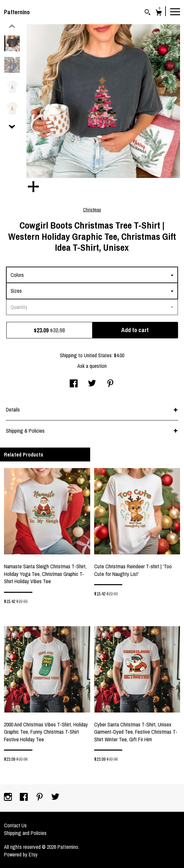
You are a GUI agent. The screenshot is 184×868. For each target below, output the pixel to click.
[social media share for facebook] (74, 384)
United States (98, 355)
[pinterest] (40, 798)
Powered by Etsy (21, 854)
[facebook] (24, 798)
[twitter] (55, 798)
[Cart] (159, 13)
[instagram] (9, 798)
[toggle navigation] (175, 11)
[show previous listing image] (12, 26)
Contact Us (15, 825)
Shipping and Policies (25, 833)
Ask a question (92, 366)
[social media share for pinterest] (110, 384)
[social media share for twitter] (92, 384)
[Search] (147, 13)
